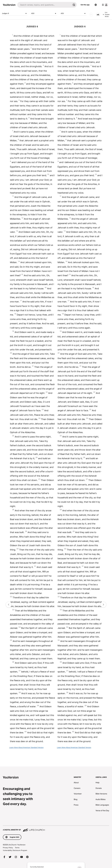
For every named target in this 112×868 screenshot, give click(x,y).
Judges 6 (15, 13)
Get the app (85, 5)
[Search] (44, 5)
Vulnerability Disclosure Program (15, 850)
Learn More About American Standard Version (26, 748)
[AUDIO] (91, 15)
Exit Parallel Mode (106, 14)
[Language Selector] (96, 5)
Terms (17, 848)
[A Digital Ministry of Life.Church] (56, 829)
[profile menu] (105, 5)
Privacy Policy (8, 848)
